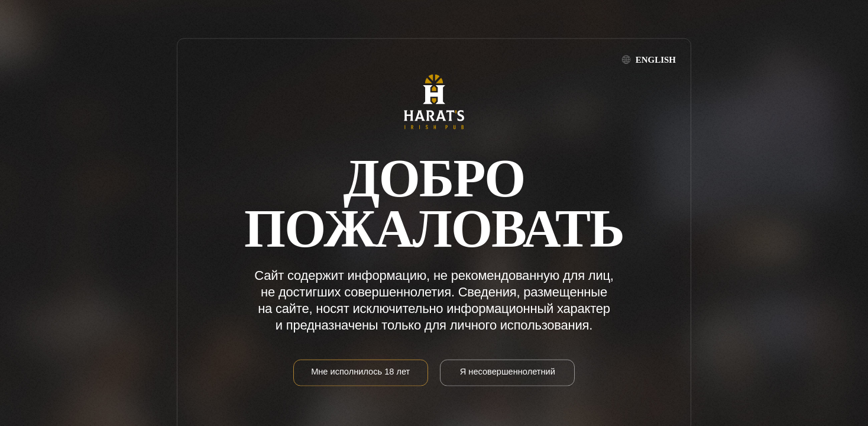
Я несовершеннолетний (508, 371)
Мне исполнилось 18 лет (360, 371)
